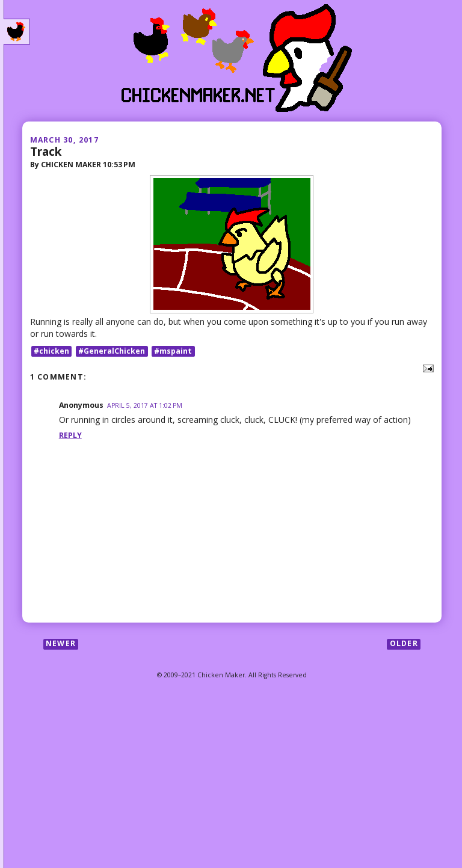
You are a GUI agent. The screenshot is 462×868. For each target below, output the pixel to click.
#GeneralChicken (112, 351)
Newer (61, 644)
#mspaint (173, 351)
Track (46, 151)
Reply (70, 435)
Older (404, 644)
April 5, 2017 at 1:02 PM (145, 405)
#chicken (51, 351)
